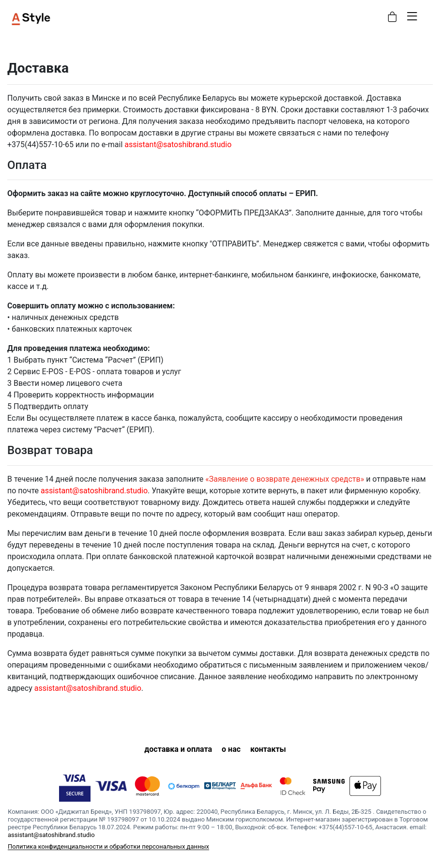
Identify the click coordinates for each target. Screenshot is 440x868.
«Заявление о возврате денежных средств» (285, 479)
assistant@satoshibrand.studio (178, 145)
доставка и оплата (178, 749)
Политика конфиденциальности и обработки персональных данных (108, 846)
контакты (268, 749)
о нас (231, 749)
